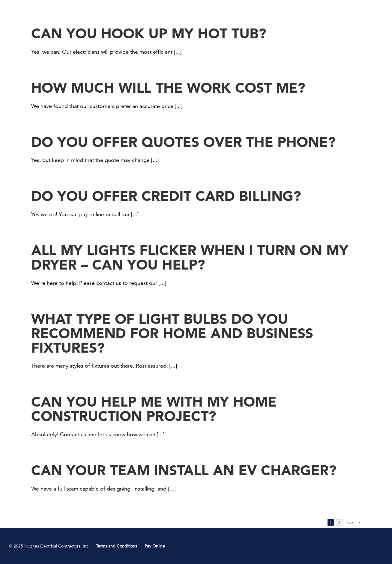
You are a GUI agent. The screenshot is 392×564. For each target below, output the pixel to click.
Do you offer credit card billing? (166, 196)
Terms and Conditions (117, 546)
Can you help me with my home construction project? (154, 409)
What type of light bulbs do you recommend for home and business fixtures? (172, 333)
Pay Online (155, 546)
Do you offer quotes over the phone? (183, 142)
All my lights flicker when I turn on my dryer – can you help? (190, 257)
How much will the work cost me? (168, 88)
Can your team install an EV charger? (184, 470)
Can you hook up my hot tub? (149, 33)
